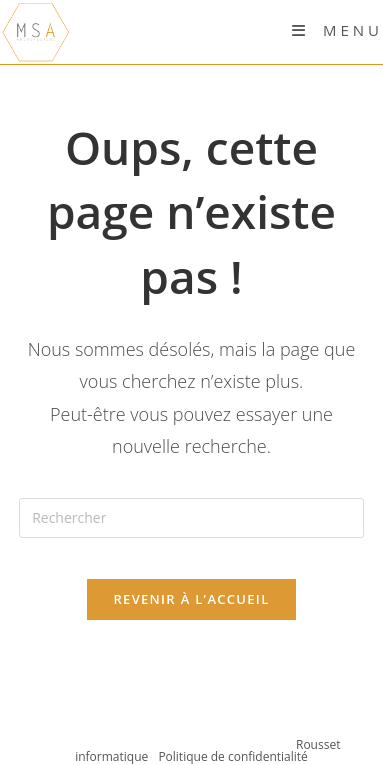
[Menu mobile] (337, 30)
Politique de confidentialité (232, 756)
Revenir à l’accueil (191, 599)
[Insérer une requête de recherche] (191, 518)
